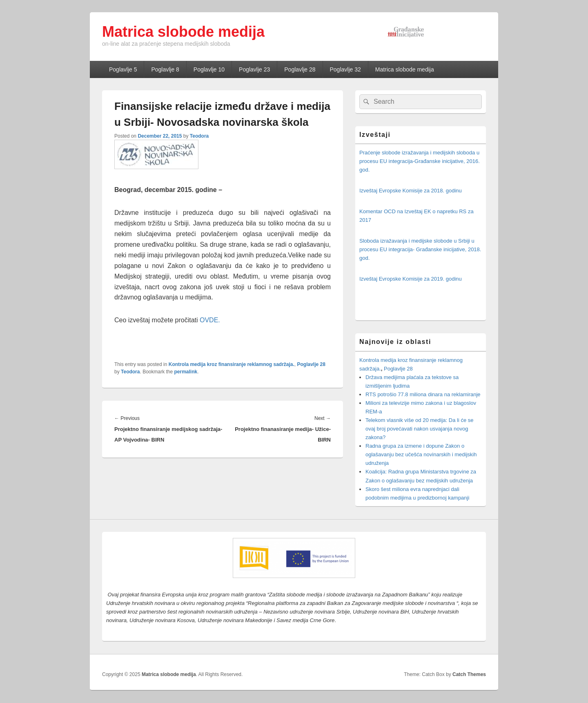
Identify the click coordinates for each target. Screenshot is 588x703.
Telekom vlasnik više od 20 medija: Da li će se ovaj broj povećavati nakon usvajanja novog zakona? (419, 429)
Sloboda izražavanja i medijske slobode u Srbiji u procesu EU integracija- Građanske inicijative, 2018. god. (420, 249)
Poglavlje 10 (209, 69)
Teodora (199, 136)
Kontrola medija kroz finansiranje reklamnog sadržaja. (232, 364)
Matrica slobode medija (183, 32)
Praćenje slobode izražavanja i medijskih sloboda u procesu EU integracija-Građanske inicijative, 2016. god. (420, 161)
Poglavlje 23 (254, 69)
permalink (186, 372)
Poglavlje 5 (123, 69)
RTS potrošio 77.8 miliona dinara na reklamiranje (423, 394)
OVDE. (210, 320)
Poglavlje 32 (345, 69)
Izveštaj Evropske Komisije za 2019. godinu (411, 279)
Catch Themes (469, 674)
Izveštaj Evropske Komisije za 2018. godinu (411, 191)
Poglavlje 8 (165, 69)
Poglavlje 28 (300, 69)
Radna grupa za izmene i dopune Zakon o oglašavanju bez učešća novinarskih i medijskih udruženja (421, 454)
